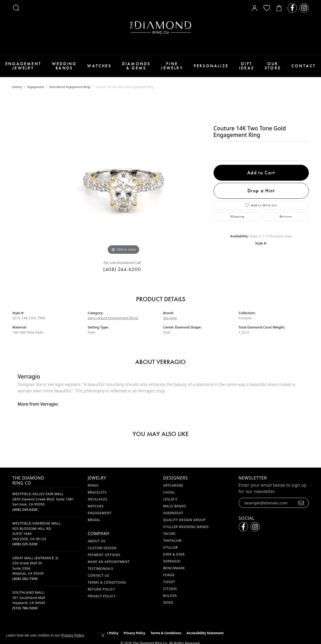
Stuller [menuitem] (171, 547)
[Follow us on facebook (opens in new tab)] (292, 8)
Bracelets (97, 492)
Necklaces (98, 499)
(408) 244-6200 (122, 269)
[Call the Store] (25, 509)
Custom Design (102, 548)
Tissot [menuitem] (169, 582)
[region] (124, 176)
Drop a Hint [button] (261, 191)
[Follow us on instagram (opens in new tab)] (304, 8)
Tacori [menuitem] (169, 534)
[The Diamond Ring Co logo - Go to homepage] (161, 27)
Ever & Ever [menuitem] (174, 554)
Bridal (94, 520)
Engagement (36, 87)
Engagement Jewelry (23, 66)
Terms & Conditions (107, 582)
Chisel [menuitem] (169, 492)
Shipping (237, 216)
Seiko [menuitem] (168, 603)
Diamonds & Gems (136, 66)
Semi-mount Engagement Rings (70, 87)
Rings (93, 485)
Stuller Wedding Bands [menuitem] (186, 527)
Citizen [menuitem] (170, 589)
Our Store (273, 66)
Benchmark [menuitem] (174, 568)
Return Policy (101, 589)
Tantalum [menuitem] (173, 541)
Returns (286, 216)
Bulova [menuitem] (170, 596)
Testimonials (101, 569)
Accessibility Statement (205, 633)
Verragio (170, 318)
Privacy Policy (102, 596)
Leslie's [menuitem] (170, 499)
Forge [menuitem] (169, 575)
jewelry (17, 87)
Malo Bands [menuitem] (175, 506)
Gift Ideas (247, 66)
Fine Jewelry (172, 66)
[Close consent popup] (103, 636)
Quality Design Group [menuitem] (185, 520)
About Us (97, 541)
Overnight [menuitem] (173, 513)
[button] (16, 8)
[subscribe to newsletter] (301, 503)
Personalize (211, 66)
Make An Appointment (109, 562)
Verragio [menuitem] (172, 561)
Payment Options (104, 555)
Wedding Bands (64, 66)
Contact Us (99, 576)
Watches (99, 66)
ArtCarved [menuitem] (173, 485)
